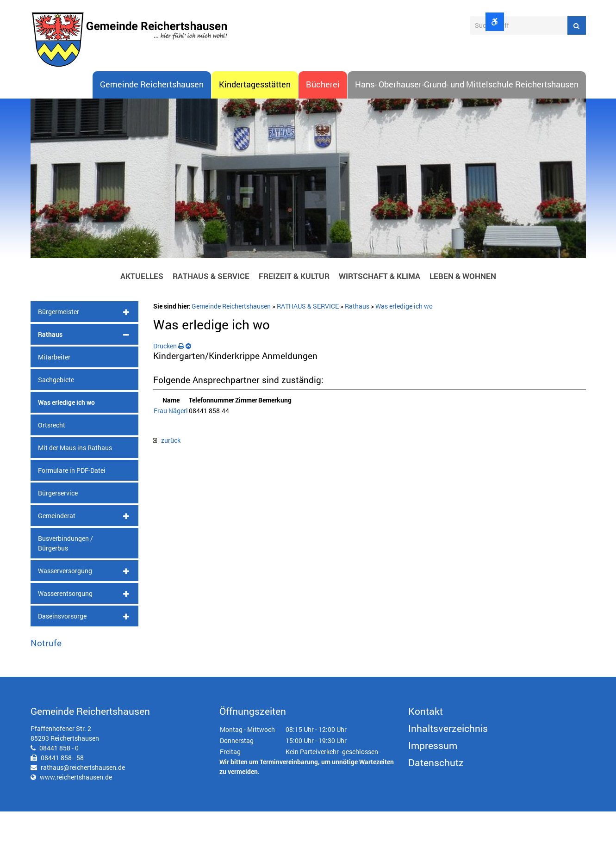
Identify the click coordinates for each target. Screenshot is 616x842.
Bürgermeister (59, 342)
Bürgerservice (58, 523)
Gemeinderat (57, 546)
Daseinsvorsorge (62, 646)
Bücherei (323, 115)
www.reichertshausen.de (76, 808)
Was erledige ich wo (66, 432)
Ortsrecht (52, 455)
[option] (308, 211)
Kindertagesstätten (255, 115)
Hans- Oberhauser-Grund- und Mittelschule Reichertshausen (467, 115)
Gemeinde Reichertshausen (152, 115)
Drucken (169, 376)
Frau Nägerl (171, 441)
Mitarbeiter (54, 387)
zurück (167, 471)
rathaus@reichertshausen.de (83, 798)
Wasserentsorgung (65, 623)
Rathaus (50, 364)
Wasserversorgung (65, 601)
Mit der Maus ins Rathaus (75, 478)
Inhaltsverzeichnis (448, 759)
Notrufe (46, 673)
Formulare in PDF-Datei (72, 500)
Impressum (433, 776)
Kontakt (426, 742)
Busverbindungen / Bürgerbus (65, 573)
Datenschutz (436, 793)
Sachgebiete (56, 410)
